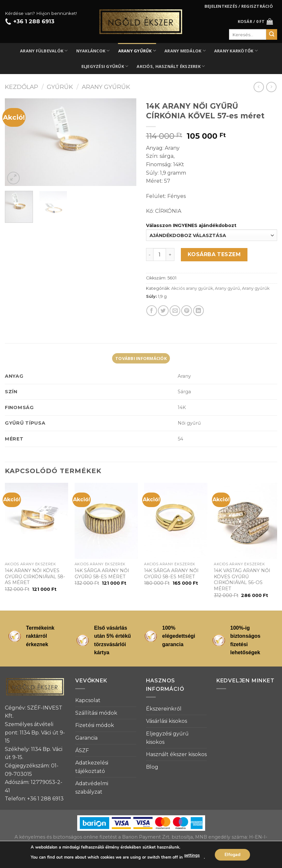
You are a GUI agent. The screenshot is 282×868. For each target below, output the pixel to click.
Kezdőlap (21, 87)
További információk (141, 358)
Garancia (86, 738)
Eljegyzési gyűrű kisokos (167, 738)
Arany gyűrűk (137, 51)
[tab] (141, 358)
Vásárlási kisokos (167, 721)
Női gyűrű (189, 423)
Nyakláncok (93, 51)
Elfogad (232, 854)
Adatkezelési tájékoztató (92, 767)
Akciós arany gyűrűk (192, 288)
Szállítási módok (96, 713)
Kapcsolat (88, 700)
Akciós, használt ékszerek (171, 66)
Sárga (184, 392)
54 (180, 439)
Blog (152, 767)
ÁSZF (82, 750)
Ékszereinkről (164, 709)
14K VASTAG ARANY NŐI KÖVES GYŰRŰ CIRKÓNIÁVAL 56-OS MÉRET (242, 580)
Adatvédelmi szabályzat (92, 788)
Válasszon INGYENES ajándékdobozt (191, 225)
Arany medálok (185, 51)
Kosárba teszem (214, 254)
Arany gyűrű (227, 288)
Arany (184, 376)
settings (192, 855)
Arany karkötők (236, 51)
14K (182, 407)
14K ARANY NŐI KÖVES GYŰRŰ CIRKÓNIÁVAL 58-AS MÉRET (35, 576)
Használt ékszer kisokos (176, 754)
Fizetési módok (95, 725)
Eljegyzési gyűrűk (105, 66)
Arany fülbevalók (44, 51)
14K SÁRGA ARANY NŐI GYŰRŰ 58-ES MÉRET (102, 574)
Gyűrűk (60, 87)
